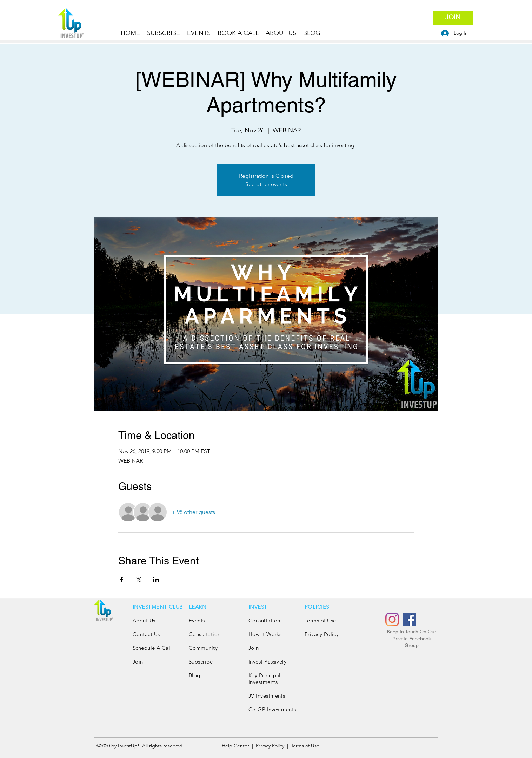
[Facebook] (409, 619)
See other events (266, 184)
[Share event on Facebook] (122, 580)
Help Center (236, 746)
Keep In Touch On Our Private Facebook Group (412, 638)
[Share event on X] (139, 580)
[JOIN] (453, 18)
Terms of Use (320, 620)
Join (138, 662)
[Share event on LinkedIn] (156, 580)
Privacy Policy (322, 634)
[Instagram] (392, 619)
